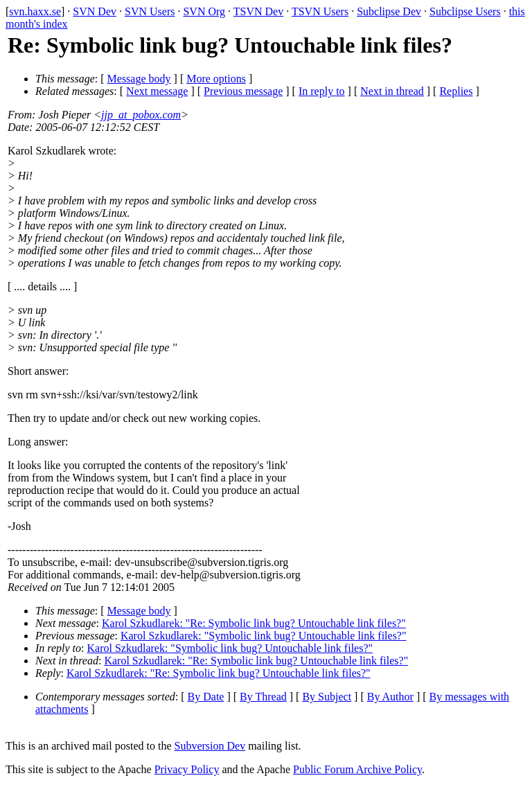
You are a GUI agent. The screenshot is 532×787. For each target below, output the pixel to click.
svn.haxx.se (35, 11)
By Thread (263, 697)
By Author (390, 697)
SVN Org (204, 11)
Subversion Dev (210, 746)
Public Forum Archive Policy (357, 769)
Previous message (243, 91)
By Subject (327, 697)
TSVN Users (320, 11)
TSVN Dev (258, 11)
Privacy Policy (187, 769)
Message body (139, 79)
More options (216, 79)
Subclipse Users (465, 11)
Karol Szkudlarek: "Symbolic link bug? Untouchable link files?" (264, 636)
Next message (157, 91)
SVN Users (150, 11)
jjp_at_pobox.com (141, 115)
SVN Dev (95, 11)
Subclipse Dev (389, 11)
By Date (206, 697)
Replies (456, 91)
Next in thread (392, 91)
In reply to (322, 91)
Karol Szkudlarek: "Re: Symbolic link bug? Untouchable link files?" (254, 623)
